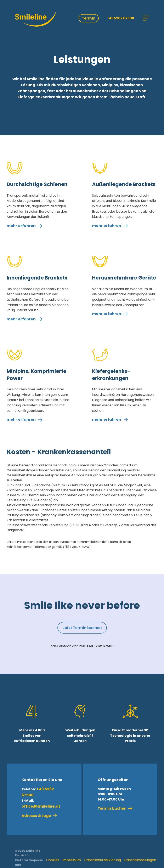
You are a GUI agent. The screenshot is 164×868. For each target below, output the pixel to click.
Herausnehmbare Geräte (124, 278)
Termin (89, 18)
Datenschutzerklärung (103, 860)
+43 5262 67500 (121, 18)
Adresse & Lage (39, 816)
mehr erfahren (25, 226)
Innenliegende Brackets (37, 278)
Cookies (53, 860)
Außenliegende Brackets (124, 184)
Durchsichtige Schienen (37, 184)
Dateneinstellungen (140, 860)
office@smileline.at (41, 806)
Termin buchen (115, 808)
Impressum (72, 860)
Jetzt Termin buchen (82, 628)
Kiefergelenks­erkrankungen (111, 375)
